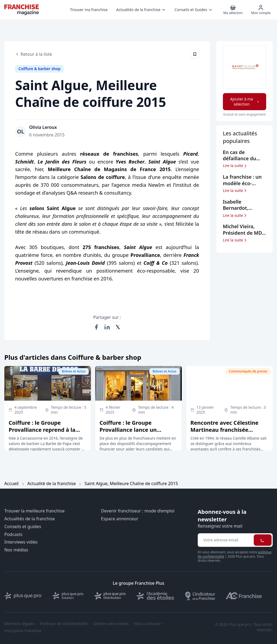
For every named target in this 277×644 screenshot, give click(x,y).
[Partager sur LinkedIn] (107, 327)
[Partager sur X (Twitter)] (118, 327)
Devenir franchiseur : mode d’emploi (138, 511)
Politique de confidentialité (64, 624)
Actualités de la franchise (30, 519)
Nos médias (16, 550)
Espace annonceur (120, 519)
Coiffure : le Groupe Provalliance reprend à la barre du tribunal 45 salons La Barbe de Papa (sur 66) (45, 433)
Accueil (11, 483)
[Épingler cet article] (195, 54)
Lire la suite (235, 166)
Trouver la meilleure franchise (34, 511)
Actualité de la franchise (52, 483)
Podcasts (13, 535)
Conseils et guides (23, 527)
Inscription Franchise (23, 631)
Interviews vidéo (21, 542)
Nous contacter (147, 624)
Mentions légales (19, 624)
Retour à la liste (34, 54)
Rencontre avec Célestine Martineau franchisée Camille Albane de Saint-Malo (224, 433)
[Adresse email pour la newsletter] (225, 540)
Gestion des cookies (111, 624)
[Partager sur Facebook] (96, 327)
